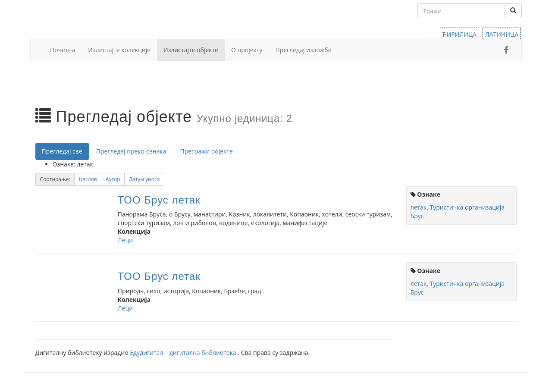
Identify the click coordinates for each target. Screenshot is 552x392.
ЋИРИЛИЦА (460, 34)
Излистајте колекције (119, 50)
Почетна (63, 50)
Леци (125, 240)
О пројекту (247, 50)
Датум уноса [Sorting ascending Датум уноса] (144, 179)
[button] (88, 179)
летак (419, 207)
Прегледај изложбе (303, 50)
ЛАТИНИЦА (502, 34)
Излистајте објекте (191, 50)
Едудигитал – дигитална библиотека (184, 353)
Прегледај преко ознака (131, 151)
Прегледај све (62, 151)
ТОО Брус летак (159, 200)
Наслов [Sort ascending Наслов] (88, 179)
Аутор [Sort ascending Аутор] (113, 179)
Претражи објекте (207, 151)
